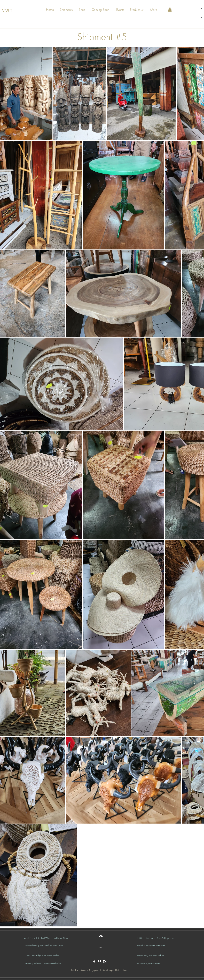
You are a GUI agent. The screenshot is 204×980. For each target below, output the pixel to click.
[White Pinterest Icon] (99, 961)
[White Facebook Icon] (94, 961)
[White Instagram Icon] (105, 961)
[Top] (100, 947)
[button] (67, 10)
